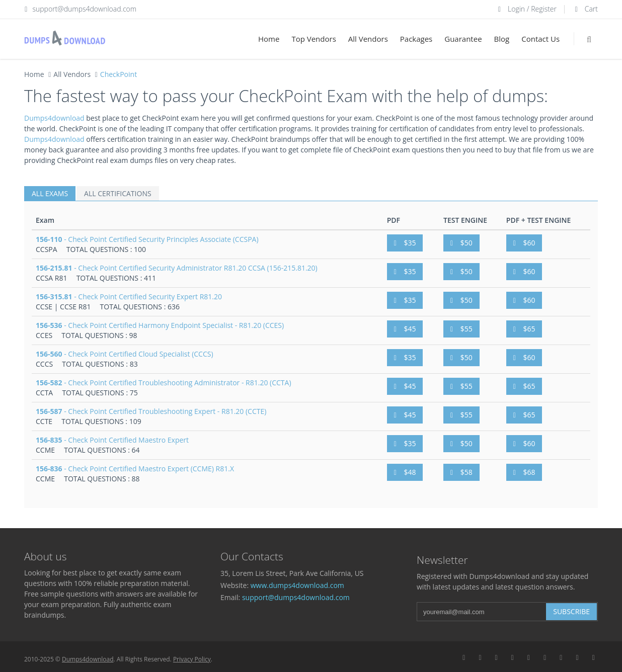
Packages (416, 39)
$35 (405, 243)
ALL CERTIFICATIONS (118, 193)
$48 (405, 472)
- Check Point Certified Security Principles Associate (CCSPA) (147, 239)
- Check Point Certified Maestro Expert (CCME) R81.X (135, 469)
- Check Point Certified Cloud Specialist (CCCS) (125, 354)
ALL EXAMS (50, 193)
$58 (461, 472)
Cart (585, 9)
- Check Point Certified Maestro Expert (112, 440)
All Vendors (368, 39)
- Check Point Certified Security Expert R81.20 (129, 297)
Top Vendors (314, 39)
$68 (524, 472)
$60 (524, 243)
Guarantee (463, 39)
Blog (502, 39)
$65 (524, 329)
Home (269, 39)
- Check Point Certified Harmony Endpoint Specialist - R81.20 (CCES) (160, 325)
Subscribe (571, 611)
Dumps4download (54, 118)
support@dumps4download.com (85, 9)
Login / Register (526, 9)
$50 (461, 243)
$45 (405, 329)
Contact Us (540, 39)
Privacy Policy (192, 659)
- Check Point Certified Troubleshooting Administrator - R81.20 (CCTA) (164, 383)
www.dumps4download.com (297, 585)
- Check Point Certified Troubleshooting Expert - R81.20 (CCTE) (151, 411)
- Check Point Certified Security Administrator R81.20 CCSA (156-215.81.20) (177, 268)
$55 (461, 329)
